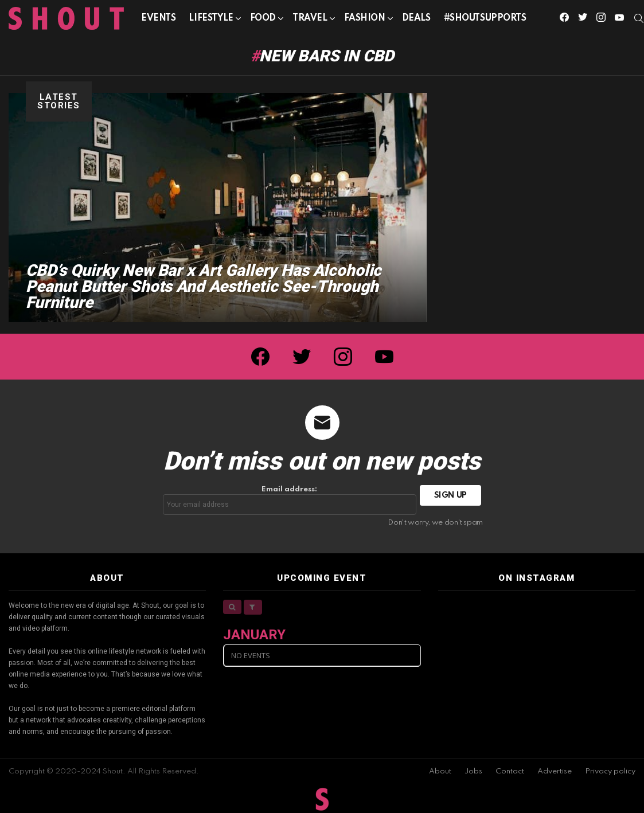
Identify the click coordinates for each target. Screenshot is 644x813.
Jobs (473, 771)
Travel (310, 20)
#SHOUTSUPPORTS (485, 18)
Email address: (290, 500)
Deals (416, 18)
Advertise (555, 771)
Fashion (365, 20)
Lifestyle (211, 20)
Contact (510, 771)
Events (158, 18)
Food (263, 20)
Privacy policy (610, 771)
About (440, 771)
